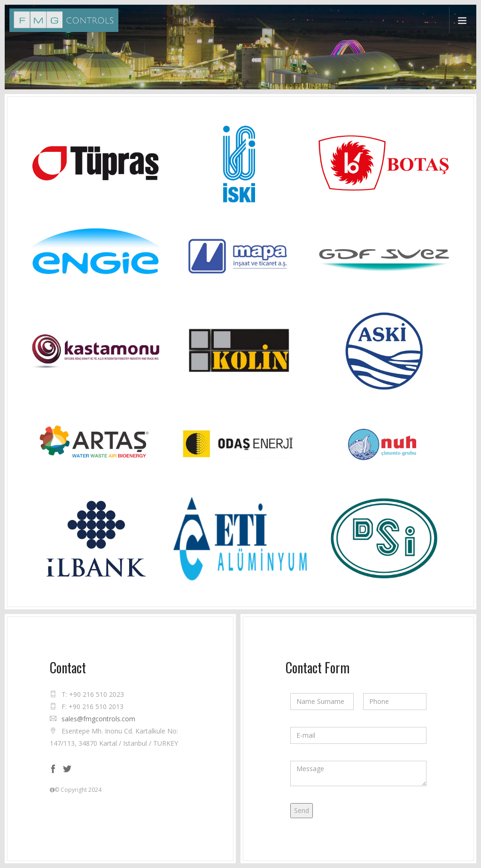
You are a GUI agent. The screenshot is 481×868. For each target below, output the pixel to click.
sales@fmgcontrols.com (98, 719)
